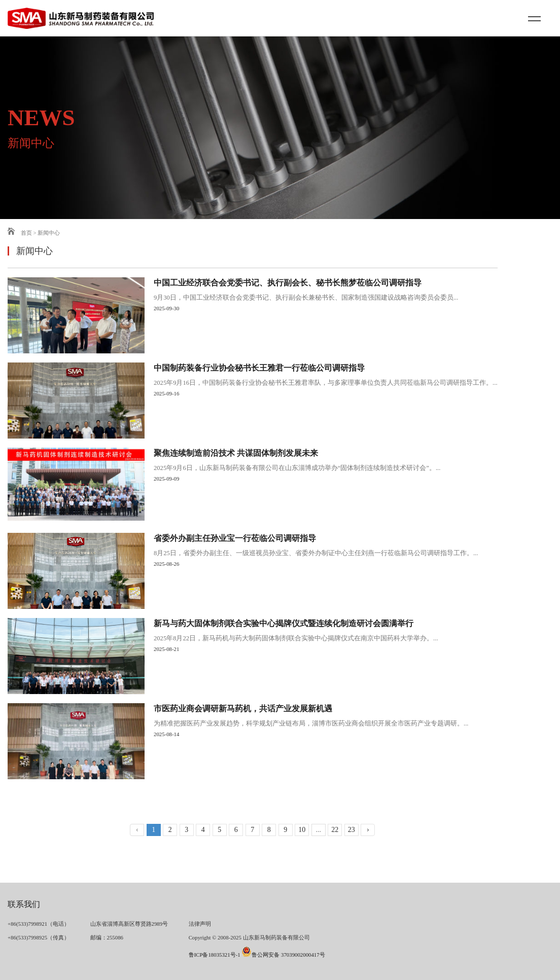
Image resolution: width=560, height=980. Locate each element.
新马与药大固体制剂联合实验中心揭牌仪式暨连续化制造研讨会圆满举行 (284, 624)
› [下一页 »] (368, 830)
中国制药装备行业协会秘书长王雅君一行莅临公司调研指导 (259, 368)
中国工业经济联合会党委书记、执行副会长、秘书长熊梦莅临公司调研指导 (288, 283)
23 (352, 830)
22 (335, 830)
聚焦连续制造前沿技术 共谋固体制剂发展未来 (236, 453)
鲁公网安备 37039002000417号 (283, 955)
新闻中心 (49, 233)
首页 (20, 233)
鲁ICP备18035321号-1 (215, 955)
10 (302, 830)
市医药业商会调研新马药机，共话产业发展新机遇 (243, 709)
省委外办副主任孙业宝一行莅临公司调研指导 (235, 538)
